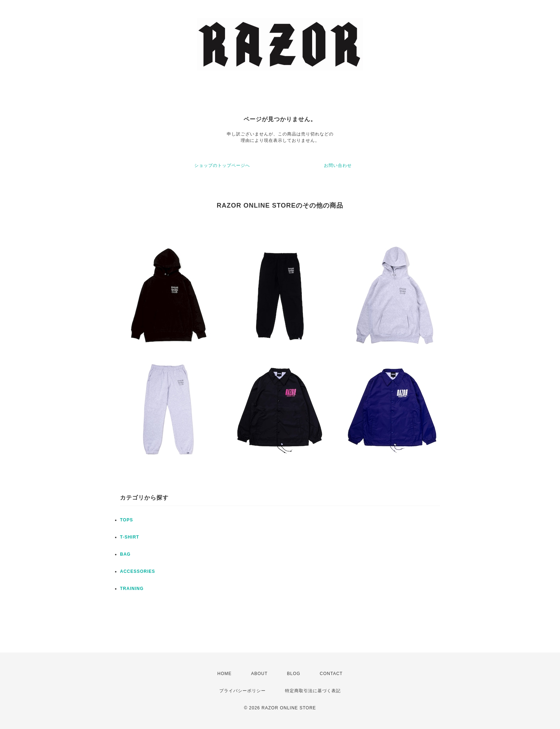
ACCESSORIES (137, 571)
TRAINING (132, 589)
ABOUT (259, 674)
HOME (225, 674)
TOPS (126, 520)
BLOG (294, 674)
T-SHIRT (130, 537)
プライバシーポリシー (242, 691)
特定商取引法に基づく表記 (313, 691)
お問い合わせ (338, 165)
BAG (125, 554)
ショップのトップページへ (222, 165)
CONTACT (331, 674)
